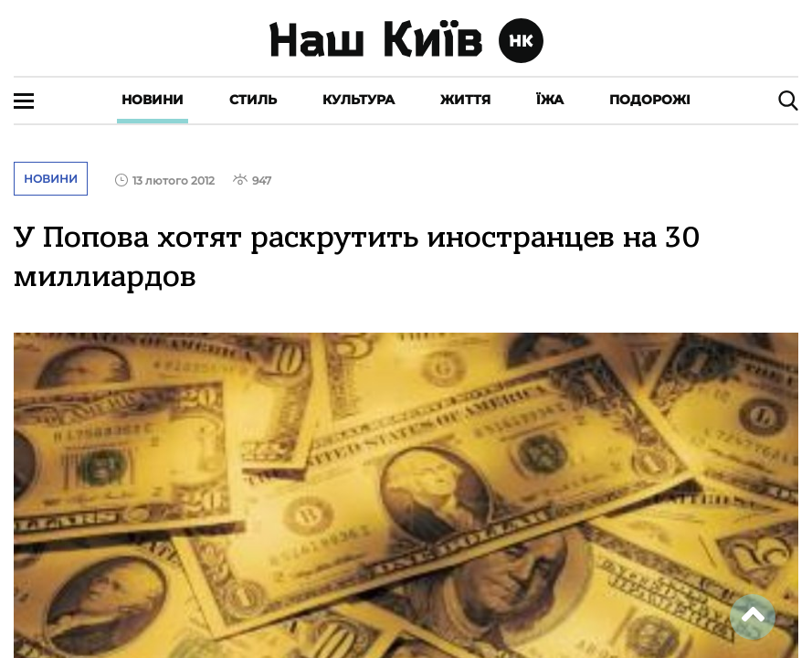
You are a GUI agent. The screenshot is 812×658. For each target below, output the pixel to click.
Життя (465, 100)
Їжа (550, 100)
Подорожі (650, 100)
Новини (153, 100)
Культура (359, 100)
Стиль (253, 100)
